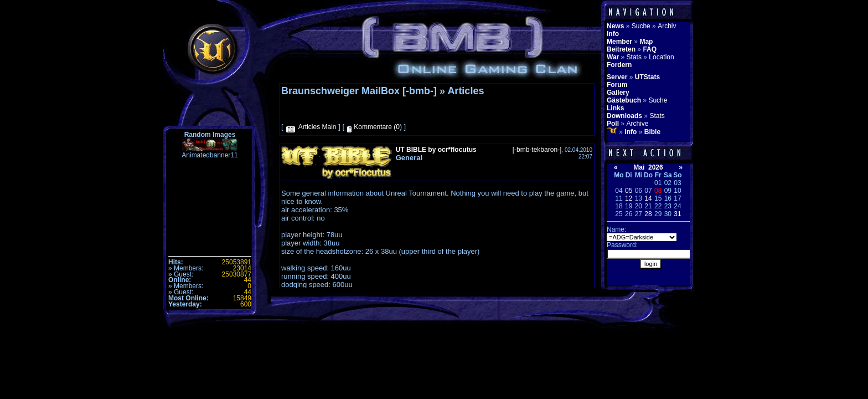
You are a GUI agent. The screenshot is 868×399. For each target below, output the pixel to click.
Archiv (667, 26)
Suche (641, 26)
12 (629, 198)
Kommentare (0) (378, 127)
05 (629, 191)
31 (677, 214)
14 (648, 198)
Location (661, 57)
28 (648, 214)
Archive (637, 124)
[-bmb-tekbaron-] (537, 150)
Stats (634, 57)
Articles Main (317, 127)
